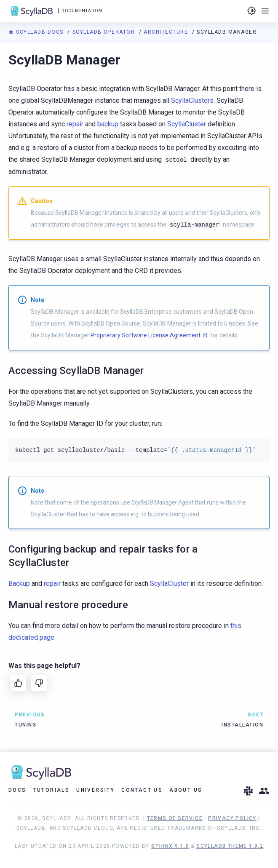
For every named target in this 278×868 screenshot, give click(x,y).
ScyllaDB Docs (37, 32)
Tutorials (52, 790)
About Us (186, 790)
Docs (17, 790)
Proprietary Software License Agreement (146, 335)
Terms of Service (175, 818)
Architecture (167, 32)
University (95, 790)
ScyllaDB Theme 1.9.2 (230, 846)
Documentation (82, 11)
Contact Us (142, 790)
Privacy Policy (232, 818)
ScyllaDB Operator (105, 32)
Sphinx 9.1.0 (170, 846)
